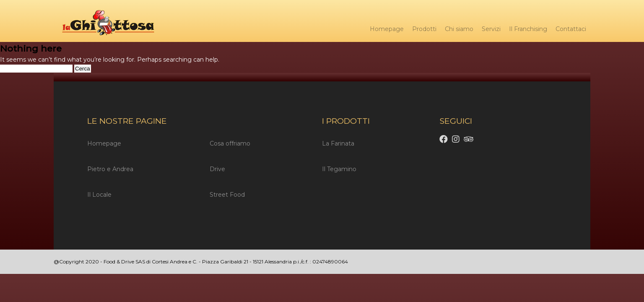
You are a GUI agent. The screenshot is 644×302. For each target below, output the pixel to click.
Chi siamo (459, 29)
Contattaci (571, 29)
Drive (217, 169)
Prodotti (424, 29)
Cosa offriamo (230, 143)
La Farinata (338, 143)
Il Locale (99, 195)
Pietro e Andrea (110, 169)
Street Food (227, 195)
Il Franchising (528, 29)
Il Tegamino (339, 169)
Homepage (387, 29)
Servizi (491, 29)
